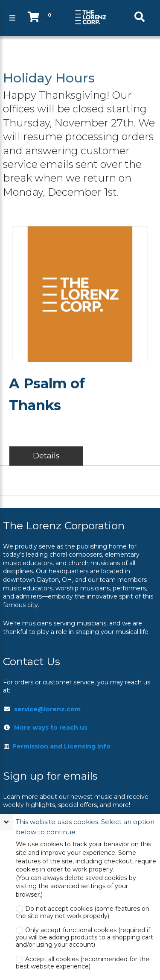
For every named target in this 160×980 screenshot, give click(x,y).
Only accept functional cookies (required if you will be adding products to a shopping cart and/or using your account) (84, 937)
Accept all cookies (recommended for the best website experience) (83, 963)
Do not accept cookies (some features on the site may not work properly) (83, 913)
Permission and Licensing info (57, 746)
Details (46, 456)
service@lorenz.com (47, 709)
